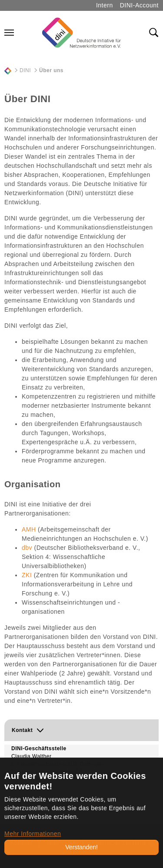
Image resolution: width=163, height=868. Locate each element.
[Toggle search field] (154, 33)
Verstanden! (81, 847)
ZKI (27, 575)
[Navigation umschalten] (9, 33)
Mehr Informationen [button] (33, 834)
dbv (27, 548)
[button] (81, 730)
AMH (29, 529)
